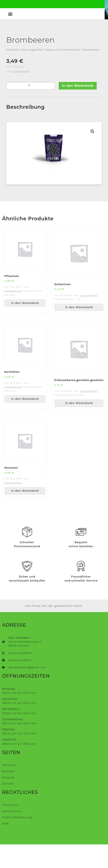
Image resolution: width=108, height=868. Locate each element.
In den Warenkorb (78, 109)
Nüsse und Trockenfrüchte (63, 73)
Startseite (13, 73)
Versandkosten (21, 95)
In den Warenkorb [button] (25, 326)
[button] (11, 37)
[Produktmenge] (31, 109)
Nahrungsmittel (32, 73)
